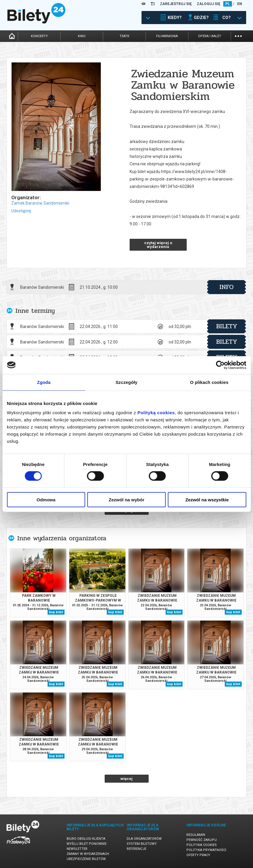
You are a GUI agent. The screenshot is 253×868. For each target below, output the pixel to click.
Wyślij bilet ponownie (87, 844)
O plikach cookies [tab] (209, 382)
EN (240, 4)
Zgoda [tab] (44, 382)
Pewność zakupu (202, 840)
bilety (227, 326)
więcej (126, 779)
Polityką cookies (156, 413)
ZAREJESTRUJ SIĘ (176, 4)
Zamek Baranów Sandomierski (40, 203)
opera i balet (210, 36)
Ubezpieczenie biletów (86, 859)
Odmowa (46, 500)
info (227, 287)
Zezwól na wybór (127, 500)
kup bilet (56, 612)
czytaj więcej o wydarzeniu (158, 245)
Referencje (136, 849)
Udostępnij (21, 211)
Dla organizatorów (144, 839)
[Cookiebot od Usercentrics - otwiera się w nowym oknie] (220, 365)
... (238, 36)
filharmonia (167, 36)
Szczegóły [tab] (126, 382)
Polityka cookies (202, 845)
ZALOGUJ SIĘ (209, 4)
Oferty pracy (198, 855)
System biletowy (142, 844)
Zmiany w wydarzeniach (88, 854)
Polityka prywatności (206, 850)
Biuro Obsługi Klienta (86, 839)
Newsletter (77, 849)
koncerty (39, 36)
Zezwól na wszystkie (207, 500)
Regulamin (196, 835)
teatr (124, 36)
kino (82, 36)
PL (228, 4)
